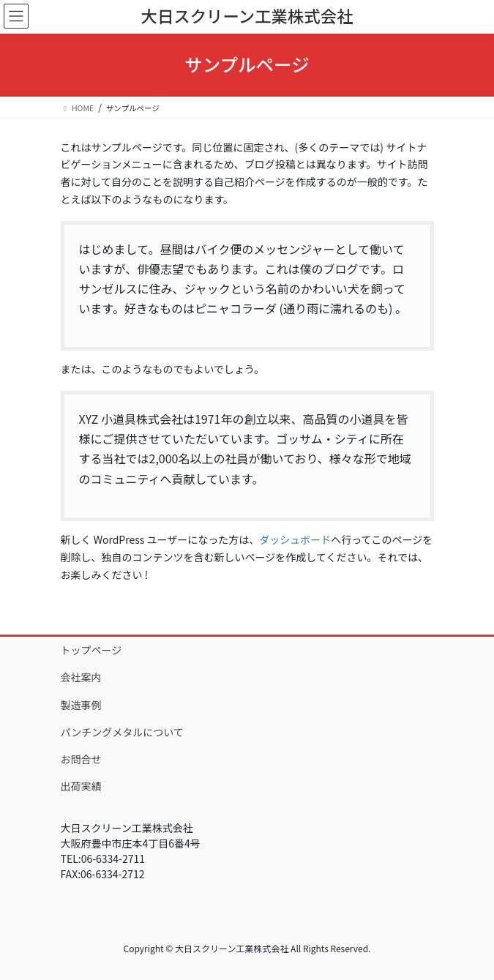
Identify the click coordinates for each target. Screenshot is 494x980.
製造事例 (81, 705)
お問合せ (81, 759)
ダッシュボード (295, 539)
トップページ (91, 650)
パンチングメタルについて (122, 732)
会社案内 (81, 677)
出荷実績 (81, 786)
